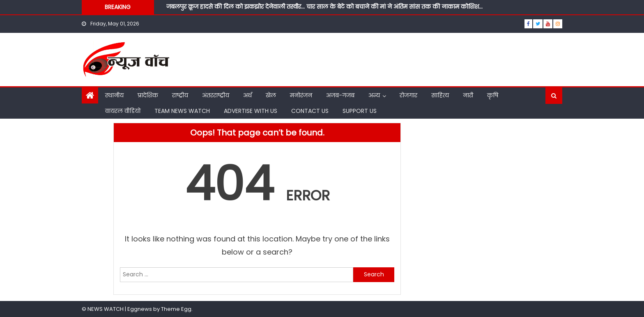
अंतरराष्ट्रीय (216, 95)
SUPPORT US (360, 111)
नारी (468, 95)
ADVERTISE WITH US (251, 111)
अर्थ (247, 95)
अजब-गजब (340, 95)
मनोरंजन (301, 95)
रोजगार (408, 95)
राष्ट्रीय (180, 95)
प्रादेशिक (148, 95)
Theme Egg (176, 309)
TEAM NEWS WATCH (182, 111)
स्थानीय (114, 95)
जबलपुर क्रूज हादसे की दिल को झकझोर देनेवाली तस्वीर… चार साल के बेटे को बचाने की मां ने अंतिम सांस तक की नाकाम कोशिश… (324, 7)
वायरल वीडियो (123, 111)
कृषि (493, 95)
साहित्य (440, 95)
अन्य (374, 95)
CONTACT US (310, 111)
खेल (271, 95)
